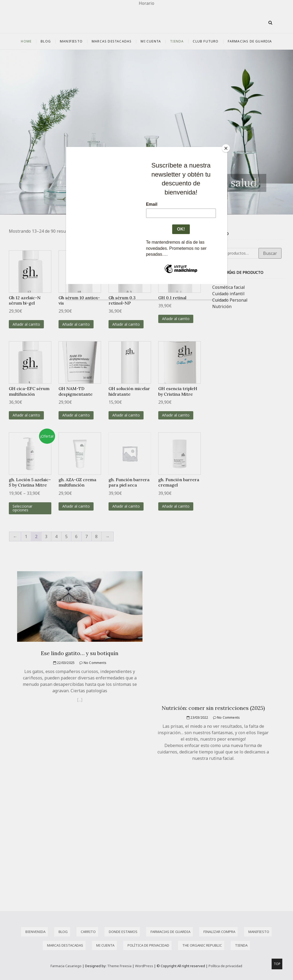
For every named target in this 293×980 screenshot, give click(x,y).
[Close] (226, 148)
